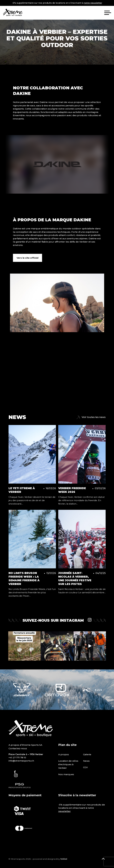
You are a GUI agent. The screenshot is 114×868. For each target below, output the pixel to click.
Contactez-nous (18, 748)
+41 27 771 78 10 (17, 758)
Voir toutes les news (91, 417)
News (86, 761)
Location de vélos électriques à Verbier (68, 764)
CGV (85, 767)
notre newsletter (93, 3)
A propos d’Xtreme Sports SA (25, 745)
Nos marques (66, 774)
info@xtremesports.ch (21, 761)
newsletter (65, 811)
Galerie (87, 754)
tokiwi (64, 859)
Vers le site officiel (28, 258)
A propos (64, 754)
